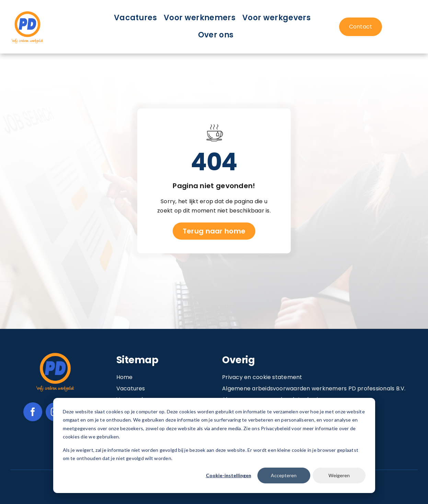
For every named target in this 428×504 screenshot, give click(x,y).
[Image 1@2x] (27, 12)
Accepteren (284, 475)
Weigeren (339, 475)
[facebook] (33, 412)
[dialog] (214, 445)
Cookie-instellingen (229, 475)
